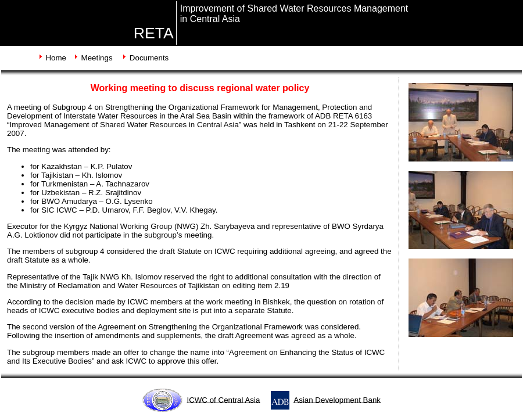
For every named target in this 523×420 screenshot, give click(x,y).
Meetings (97, 58)
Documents (149, 58)
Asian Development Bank (337, 399)
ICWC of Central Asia (223, 399)
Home (56, 58)
